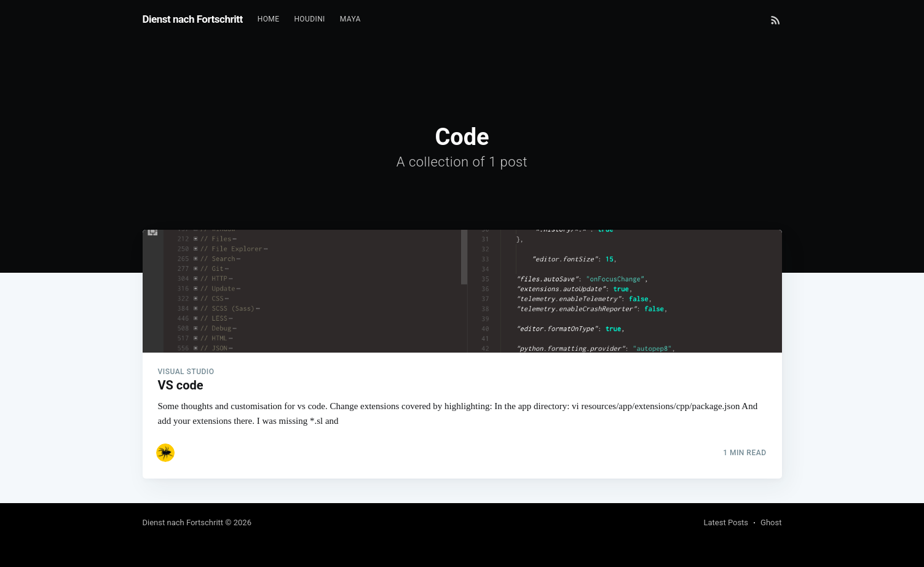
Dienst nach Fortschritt (193, 19)
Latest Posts (726, 522)
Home (269, 19)
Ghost (771, 522)
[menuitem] (269, 19)
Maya (350, 19)
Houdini (309, 19)
